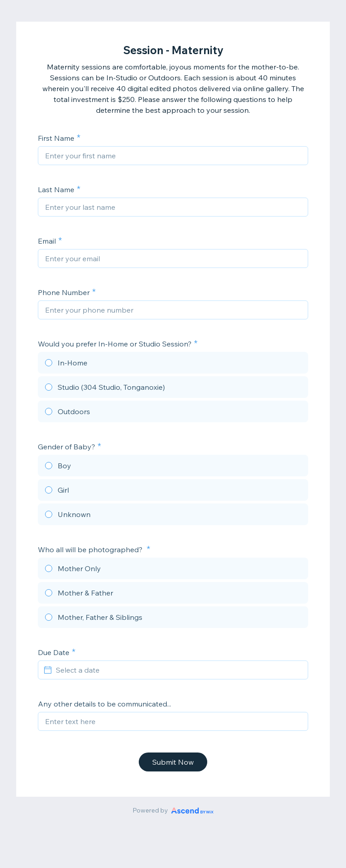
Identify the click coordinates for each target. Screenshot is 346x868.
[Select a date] (178, 670)
